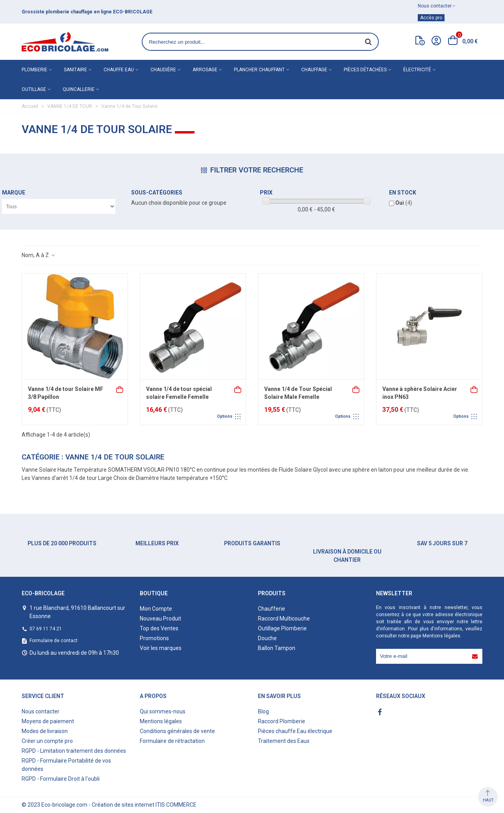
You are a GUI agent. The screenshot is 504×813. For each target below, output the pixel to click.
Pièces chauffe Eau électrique (295, 731)
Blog (263, 711)
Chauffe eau (119, 70)
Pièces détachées (365, 70)
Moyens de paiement (48, 721)
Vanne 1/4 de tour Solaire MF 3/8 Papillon (66, 393)
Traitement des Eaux (284, 741)
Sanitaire (75, 70)
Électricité (417, 70)
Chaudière (163, 70)
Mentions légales (441, 636)
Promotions (154, 638)
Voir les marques (161, 648)
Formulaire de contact (54, 641)
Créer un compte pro (47, 741)
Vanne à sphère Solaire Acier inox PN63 (420, 393)
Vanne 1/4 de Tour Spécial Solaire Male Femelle (298, 393)
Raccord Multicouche (284, 619)
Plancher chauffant (259, 70)
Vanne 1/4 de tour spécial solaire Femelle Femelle (179, 393)
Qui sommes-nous (163, 711)
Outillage (34, 89)
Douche (267, 638)
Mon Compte (156, 609)
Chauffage (314, 70)
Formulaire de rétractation (172, 741)
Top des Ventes (159, 628)
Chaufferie (271, 609)
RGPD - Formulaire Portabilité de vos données (66, 765)
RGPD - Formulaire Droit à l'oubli (61, 779)
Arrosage (205, 70)
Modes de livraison (45, 731)
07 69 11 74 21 (46, 629)
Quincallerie (79, 89)
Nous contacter (41, 711)
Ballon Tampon (277, 648)
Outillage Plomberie (282, 628)
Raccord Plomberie (282, 721)
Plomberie (34, 70)
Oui (404, 203)
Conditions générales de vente (177, 731)
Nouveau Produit (160, 619)
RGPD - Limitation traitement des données (74, 751)
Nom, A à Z (39, 255)
